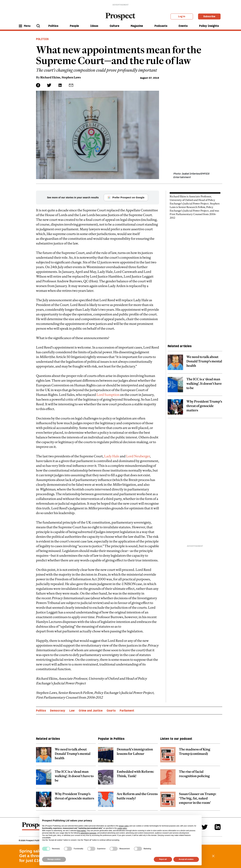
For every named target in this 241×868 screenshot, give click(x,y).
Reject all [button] (163, 859)
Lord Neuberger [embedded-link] (138, 456)
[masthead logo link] (121, 16)
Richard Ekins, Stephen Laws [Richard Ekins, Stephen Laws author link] (61, 77)
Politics (53, 26)
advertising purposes (88, 833)
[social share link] (71, 85)
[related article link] (195, 364)
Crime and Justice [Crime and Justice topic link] (91, 711)
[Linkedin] (218, 827)
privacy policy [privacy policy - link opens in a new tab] (124, 826)
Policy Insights (209, 26)
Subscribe (209, 16)
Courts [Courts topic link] (111, 711)
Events (183, 26)
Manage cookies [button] (54, 859)
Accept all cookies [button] (186, 859)
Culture (115, 26)
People (74, 26)
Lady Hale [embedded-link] (112, 456)
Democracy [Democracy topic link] (58, 711)
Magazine (137, 26)
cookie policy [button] (122, 828)
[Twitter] (205, 827)
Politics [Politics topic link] (41, 711)
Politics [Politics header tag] (42, 39)
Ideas (94, 26)
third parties (81, 831)
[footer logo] (35, 828)
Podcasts (161, 26)
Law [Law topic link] (72, 711)
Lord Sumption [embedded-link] (108, 395)
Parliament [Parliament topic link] (127, 711)
